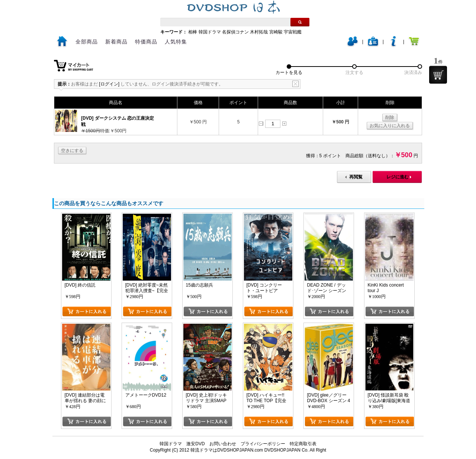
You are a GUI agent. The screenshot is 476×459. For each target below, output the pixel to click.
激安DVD (195, 444)
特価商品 (146, 42)
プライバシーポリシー (263, 444)
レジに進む (398, 177)
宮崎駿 (276, 32)
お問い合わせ (223, 444)
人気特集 (176, 42)
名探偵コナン (235, 32)
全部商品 (87, 42)
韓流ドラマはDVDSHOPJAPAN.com (227, 450)
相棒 (193, 32)
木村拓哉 (259, 32)
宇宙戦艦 (293, 32)
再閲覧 (356, 177)
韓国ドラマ (210, 32)
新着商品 (116, 42)
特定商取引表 (303, 444)
